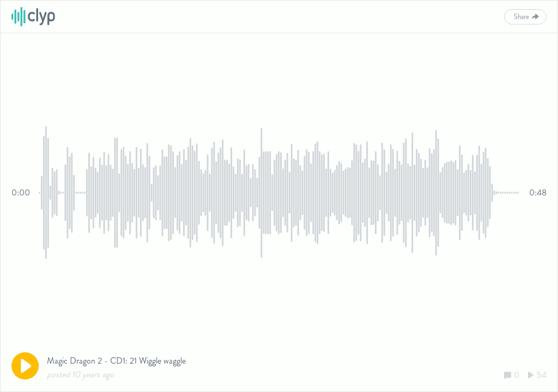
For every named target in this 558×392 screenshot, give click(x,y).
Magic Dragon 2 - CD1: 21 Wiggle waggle (116, 361)
